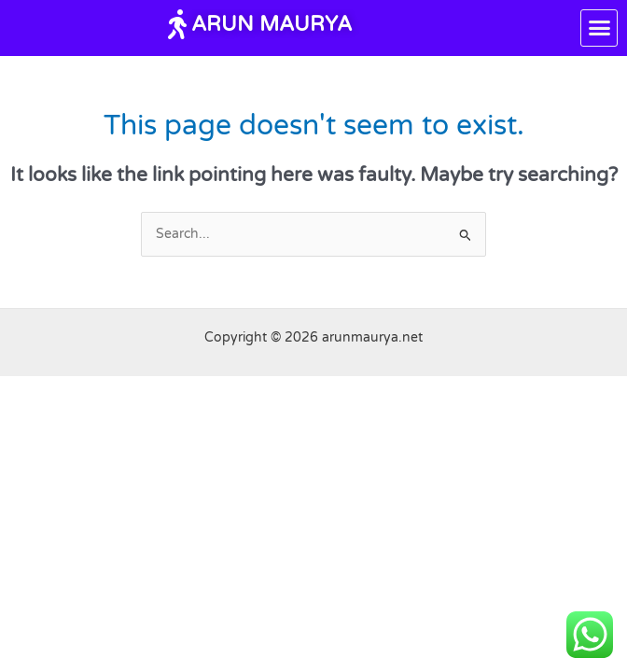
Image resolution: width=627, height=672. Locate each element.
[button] (599, 28)
